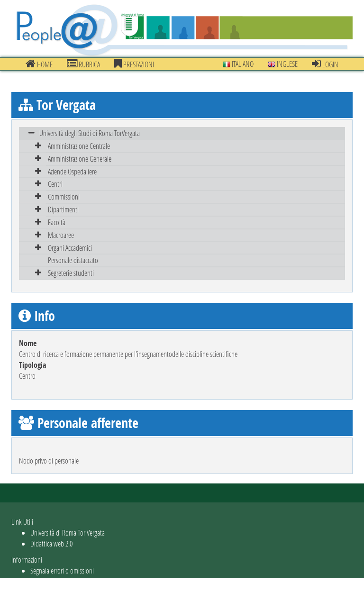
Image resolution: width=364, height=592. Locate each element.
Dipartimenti (63, 209)
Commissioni (64, 196)
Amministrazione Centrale (79, 146)
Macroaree (61, 235)
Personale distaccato (73, 260)
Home (39, 64)
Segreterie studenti (71, 273)
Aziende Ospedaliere (72, 171)
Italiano (238, 64)
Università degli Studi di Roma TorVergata (90, 133)
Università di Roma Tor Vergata (68, 533)
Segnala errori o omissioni (62, 570)
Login (325, 64)
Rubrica (83, 64)
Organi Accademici (70, 248)
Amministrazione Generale (80, 159)
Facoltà (57, 222)
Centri (55, 184)
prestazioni (134, 64)
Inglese (283, 64)
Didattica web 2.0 (51, 543)
